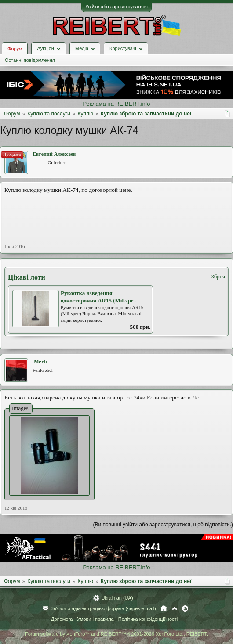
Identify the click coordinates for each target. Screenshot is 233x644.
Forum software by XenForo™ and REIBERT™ (116, 634)
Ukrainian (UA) (117, 598)
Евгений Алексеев (54, 154)
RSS (185, 608)
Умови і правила (95, 619)
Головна (164, 608)
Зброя (218, 276)
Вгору (175, 608)
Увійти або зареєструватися (116, 7)
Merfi (40, 362)
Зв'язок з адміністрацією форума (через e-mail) (103, 608)
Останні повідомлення (30, 60)
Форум (15, 49)
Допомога (62, 619)
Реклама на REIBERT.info (116, 104)
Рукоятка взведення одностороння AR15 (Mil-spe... (99, 297)
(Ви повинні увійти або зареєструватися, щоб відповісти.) (163, 525)
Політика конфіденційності (148, 619)
